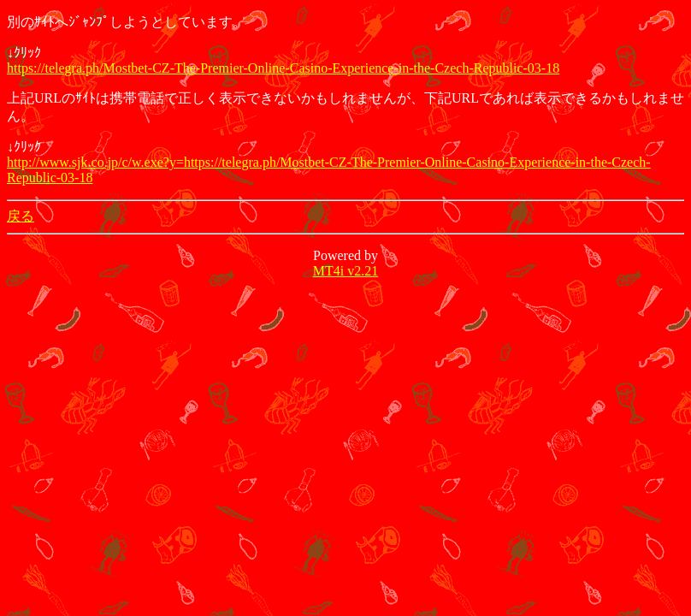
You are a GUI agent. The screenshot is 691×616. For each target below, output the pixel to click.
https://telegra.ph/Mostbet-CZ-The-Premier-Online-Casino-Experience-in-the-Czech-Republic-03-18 (283, 68)
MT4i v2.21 (345, 271)
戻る (21, 216)
